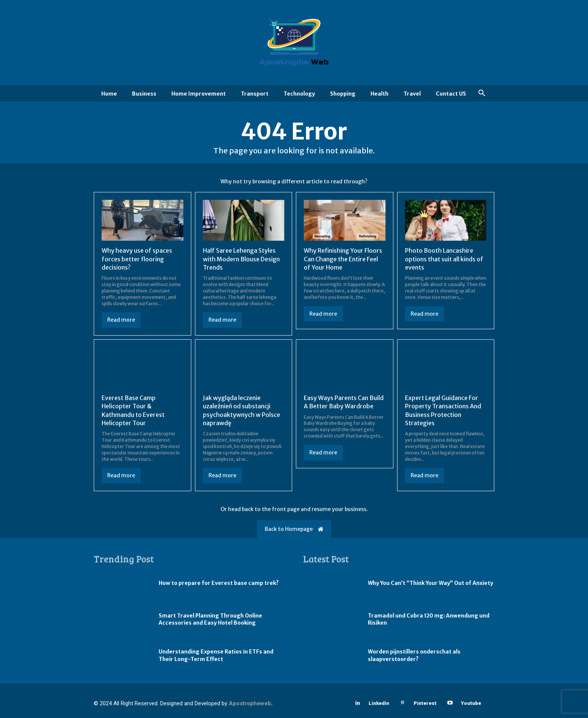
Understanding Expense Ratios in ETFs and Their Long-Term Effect (216, 655)
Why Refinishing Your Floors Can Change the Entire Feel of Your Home (343, 259)
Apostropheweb (250, 703)
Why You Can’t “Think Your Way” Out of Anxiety (430, 583)
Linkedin (379, 703)
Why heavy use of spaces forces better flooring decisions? (137, 259)
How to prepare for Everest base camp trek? (219, 583)
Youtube (471, 703)
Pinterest (425, 703)
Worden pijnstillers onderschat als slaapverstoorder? (414, 655)
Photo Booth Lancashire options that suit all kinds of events (444, 259)
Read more (121, 320)
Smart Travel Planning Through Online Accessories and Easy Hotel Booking (210, 619)
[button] (482, 93)
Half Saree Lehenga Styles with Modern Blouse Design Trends (241, 259)
